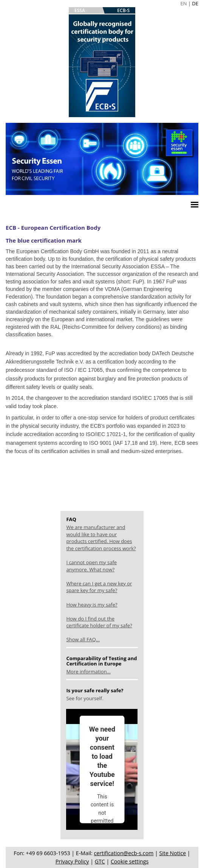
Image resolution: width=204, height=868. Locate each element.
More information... (88, 672)
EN (183, 3)
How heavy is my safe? (92, 605)
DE (195, 3)
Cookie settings (130, 861)
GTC (100, 861)
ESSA (80, 10)
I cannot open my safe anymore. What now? (91, 566)
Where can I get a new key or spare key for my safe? (99, 587)
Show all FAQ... (83, 639)
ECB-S (123, 10)
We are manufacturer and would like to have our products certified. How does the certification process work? (101, 538)
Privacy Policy (72, 861)
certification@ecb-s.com (124, 853)
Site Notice (172, 853)
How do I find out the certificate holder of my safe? (99, 622)
